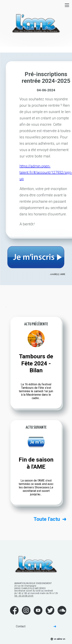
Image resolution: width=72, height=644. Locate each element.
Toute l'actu (50, 519)
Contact (36, 626)
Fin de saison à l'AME (36, 463)
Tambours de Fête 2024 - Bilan (36, 363)
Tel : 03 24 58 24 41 (24, 596)
